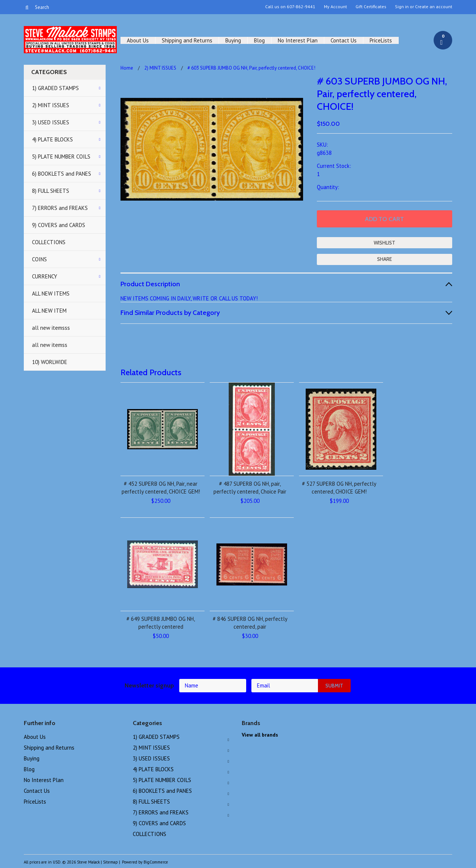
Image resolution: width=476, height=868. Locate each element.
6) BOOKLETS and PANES (62, 174)
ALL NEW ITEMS (51, 293)
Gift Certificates (371, 7)
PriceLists (381, 40)
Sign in (402, 7)
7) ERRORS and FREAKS (60, 208)
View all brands (260, 735)
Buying (233, 40)
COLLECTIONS (49, 242)
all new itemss (50, 345)
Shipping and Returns (187, 40)
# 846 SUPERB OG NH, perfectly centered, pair (250, 623)
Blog (259, 40)
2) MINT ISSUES (51, 105)
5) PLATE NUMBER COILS (61, 157)
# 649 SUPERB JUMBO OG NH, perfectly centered (161, 623)
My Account (335, 7)
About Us (138, 40)
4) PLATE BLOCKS (52, 139)
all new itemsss (51, 328)
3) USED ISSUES (51, 122)
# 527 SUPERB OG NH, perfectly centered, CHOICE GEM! (339, 488)
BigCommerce (156, 862)
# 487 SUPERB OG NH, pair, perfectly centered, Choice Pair (250, 488)
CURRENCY (45, 276)
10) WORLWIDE (50, 362)
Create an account (434, 7)
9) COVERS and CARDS (59, 225)
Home (127, 68)
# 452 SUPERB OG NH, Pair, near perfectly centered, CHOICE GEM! (161, 488)
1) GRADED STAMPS (55, 88)
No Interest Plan (298, 40)
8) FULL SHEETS (51, 191)
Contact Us (344, 40)
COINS (39, 259)
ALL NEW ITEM (49, 311)
